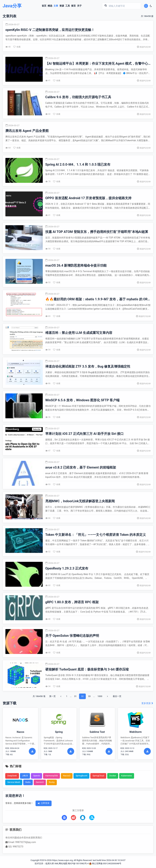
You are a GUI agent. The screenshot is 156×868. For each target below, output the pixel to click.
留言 (74, 6)
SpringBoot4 (82, 776)
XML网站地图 (61, 863)
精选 (50, 6)
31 (75, 696)
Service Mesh (14, 782)
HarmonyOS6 (51, 776)
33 (89, 696)
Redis (28, 782)
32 (82, 696)
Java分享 (12, 6)
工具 (68, 6)
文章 (56, 6)
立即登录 (44, 803)
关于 (80, 6)
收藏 (17, 47)
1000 (100, 696)
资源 (62, 6)
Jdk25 (25, 776)
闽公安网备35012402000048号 (105, 863)
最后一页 (117, 696)
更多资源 (147, 703)
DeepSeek (12, 776)
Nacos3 (67, 776)
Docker (113, 776)
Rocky (52, 782)
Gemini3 (40, 782)
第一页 (52, 696)
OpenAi (37, 776)
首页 (44, 6)
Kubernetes (127, 776)
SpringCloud (98, 776)
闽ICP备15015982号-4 (78, 863)
